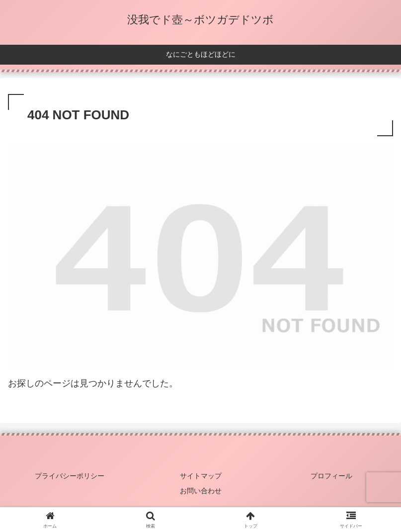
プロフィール (331, 476)
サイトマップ (201, 476)
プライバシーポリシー (70, 476)
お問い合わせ (201, 491)
